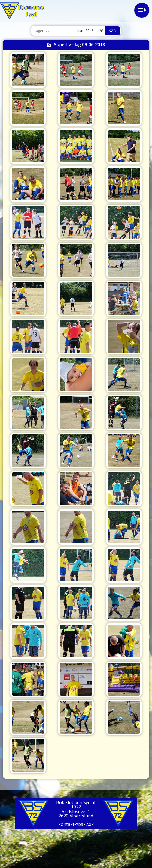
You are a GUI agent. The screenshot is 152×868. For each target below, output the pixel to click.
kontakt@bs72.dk (76, 824)
